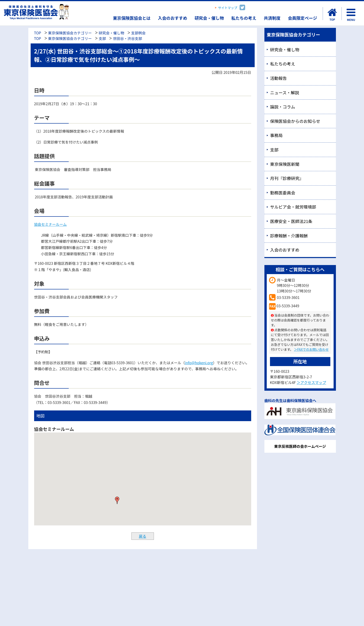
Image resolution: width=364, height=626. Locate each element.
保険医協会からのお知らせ (295, 121)
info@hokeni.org (199, 363)
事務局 (276, 135)
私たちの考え (244, 18)
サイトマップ (228, 8)
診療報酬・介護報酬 (289, 236)
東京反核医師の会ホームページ (300, 446)
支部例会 (138, 33)
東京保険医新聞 (285, 164)
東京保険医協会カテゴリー (70, 33)
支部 (102, 38)
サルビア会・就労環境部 (293, 207)
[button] (117, 500)
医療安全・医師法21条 (291, 221)
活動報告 (279, 78)
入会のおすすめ (172, 18)
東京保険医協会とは (132, 18)
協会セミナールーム (50, 224)
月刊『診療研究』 (287, 178)
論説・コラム (283, 107)
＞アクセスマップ (311, 382)
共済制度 (272, 18)
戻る (143, 536)
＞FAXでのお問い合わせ (311, 349)
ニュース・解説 (285, 92)
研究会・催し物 (209, 18)
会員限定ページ (302, 18)
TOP (38, 33)
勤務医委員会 (283, 193)
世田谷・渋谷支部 (127, 38)
